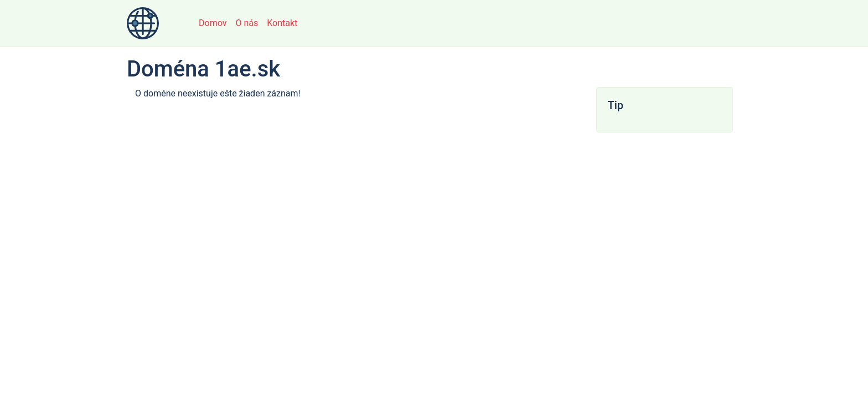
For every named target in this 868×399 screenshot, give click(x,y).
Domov (213, 23)
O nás (247, 23)
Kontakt (282, 23)
